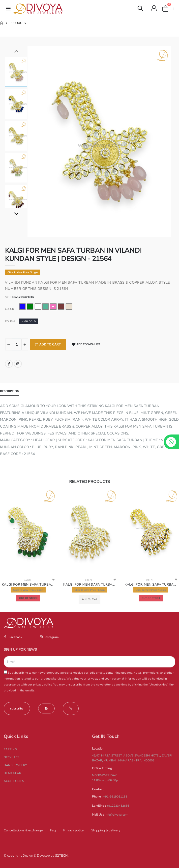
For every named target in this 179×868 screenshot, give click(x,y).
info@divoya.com (117, 815)
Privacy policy (74, 830)
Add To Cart (50, 344)
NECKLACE (12, 757)
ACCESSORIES (14, 781)
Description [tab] (10, 391)
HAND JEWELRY (15, 765)
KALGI (27, 580)
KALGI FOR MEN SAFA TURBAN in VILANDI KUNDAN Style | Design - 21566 (151, 585)
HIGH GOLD (29, 321)
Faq (53, 830)
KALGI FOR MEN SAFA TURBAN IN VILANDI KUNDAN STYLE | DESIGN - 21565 (90, 585)
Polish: (10, 321)
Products (18, 23)
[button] (140, 9)
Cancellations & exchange (23, 830)
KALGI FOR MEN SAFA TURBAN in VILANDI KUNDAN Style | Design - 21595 (28, 585)
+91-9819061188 (115, 797)
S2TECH (62, 856)
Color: (10, 309)
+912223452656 (118, 806)
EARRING (10, 749)
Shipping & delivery (106, 830)
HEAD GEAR (13, 773)
